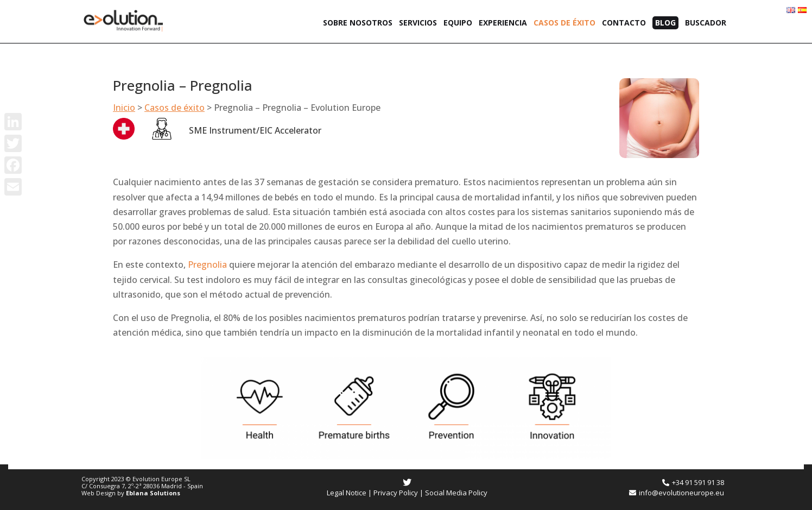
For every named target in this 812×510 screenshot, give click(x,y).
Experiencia (503, 23)
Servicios (418, 23)
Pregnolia (207, 265)
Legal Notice (347, 493)
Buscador (706, 23)
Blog (665, 23)
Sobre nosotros (358, 23)
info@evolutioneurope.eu (677, 493)
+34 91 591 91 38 (693, 482)
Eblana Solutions (153, 493)
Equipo (458, 23)
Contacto (624, 23)
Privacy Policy (396, 493)
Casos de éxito (564, 23)
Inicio (124, 108)
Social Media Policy (456, 493)
